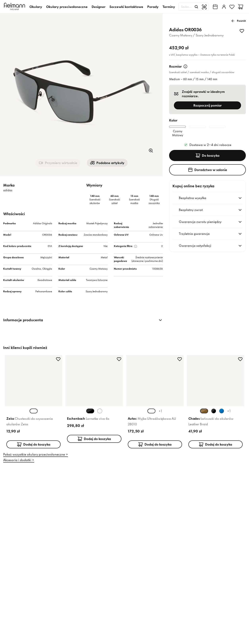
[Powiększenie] (151, 151)
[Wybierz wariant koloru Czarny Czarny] (214, 415)
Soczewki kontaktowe (126, 7)
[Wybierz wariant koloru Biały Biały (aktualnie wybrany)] (34, 415)
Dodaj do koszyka (34, 448)
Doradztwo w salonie (208, 178)
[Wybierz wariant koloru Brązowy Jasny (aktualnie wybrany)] (204, 415)
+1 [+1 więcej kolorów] (160, 415)
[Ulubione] (232, 7)
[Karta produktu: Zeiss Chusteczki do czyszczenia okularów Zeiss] (33, 404)
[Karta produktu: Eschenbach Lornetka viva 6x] (94, 404)
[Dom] (15, 7)
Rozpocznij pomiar (208, 105)
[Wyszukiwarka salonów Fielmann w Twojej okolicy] (215, 7)
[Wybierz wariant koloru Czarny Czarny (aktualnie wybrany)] (90, 415)
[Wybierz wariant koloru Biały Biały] (100, 415)
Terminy (169, 7)
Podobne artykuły (107, 163)
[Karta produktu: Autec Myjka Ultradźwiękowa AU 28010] (155, 404)
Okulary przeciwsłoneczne (67, 7)
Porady (153, 7)
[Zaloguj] (224, 7)
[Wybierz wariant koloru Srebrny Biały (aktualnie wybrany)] (151, 415)
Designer (99, 7)
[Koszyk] (241, 7)
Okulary (36, 7)
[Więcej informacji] (185, 66)
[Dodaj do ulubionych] (242, 31)
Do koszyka (207, 164)
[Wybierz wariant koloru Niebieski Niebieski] (222, 415)
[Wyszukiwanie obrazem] (204, 7)
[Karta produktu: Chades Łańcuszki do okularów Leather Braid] (216, 404)
